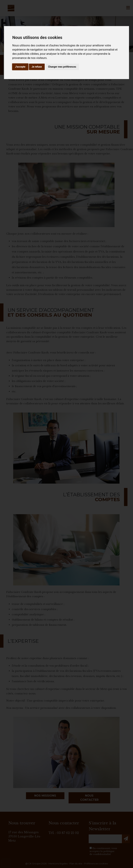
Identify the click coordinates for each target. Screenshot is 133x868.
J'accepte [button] (20, 67)
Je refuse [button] (37, 67)
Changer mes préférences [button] (62, 67)
